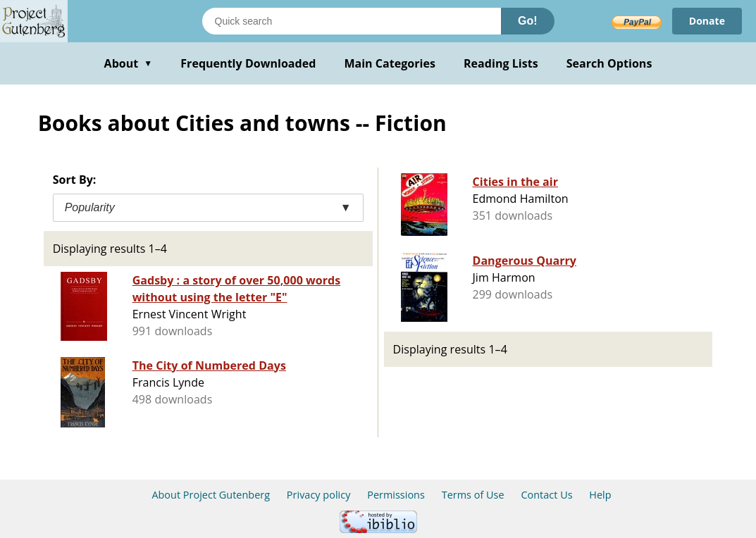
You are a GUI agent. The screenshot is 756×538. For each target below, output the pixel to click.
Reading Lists (501, 63)
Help (600, 495)
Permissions (396, 495)
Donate (707, 21)
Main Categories (390, 63)
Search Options (609, 63)
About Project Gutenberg (211, 495)
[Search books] (352, 21)
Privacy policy (319, 495)
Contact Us (546, 495)
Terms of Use (473, 495)
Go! (528, 21)
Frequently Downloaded (248, 63)
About (129, 63)
